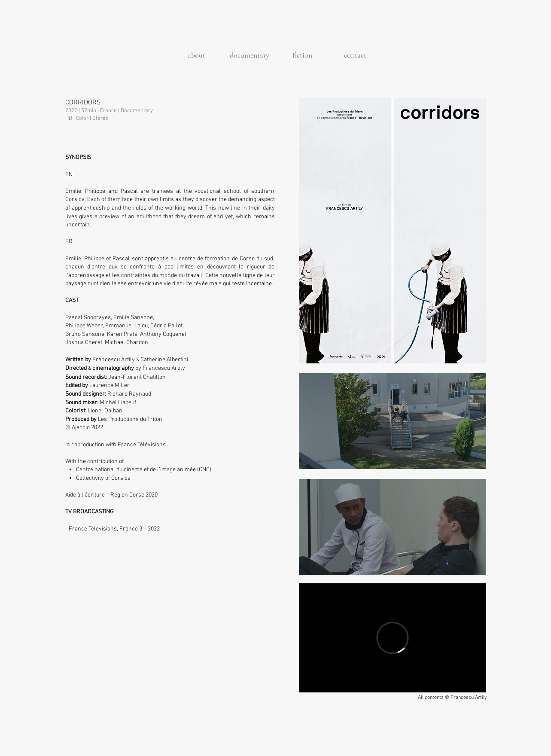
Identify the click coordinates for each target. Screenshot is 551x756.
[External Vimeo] (393, 638)
